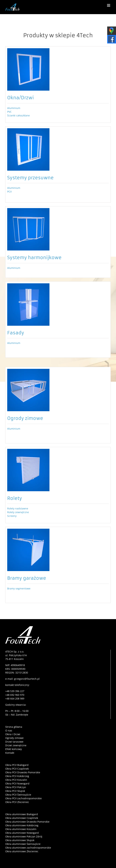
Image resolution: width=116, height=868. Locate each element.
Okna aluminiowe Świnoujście (23, 844)
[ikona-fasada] (28, 284)
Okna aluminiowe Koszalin (21, 829)
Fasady (16, 333)
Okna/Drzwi (21, 98)
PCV (9, 192)
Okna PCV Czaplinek (17, 769)
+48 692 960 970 (15, 695)
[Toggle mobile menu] (109, 5)
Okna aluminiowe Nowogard (22, 833)
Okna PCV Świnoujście (18, 795)
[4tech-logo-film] (23, 627)
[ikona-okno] (28, 49)
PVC (9, 112)
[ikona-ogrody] (28, 370)
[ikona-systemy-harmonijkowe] (28, 209)
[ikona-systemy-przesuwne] (28, 129)
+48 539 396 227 (15, 691)
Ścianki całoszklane (18, 115)
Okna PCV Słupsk (15, 791)
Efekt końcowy (14, 749)
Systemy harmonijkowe (34, 258)
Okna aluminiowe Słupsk (20, 840)
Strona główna (14, 727)
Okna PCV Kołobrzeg (17, 776)
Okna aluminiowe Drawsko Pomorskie (27, 822)
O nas (9, 730)
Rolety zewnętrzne (18, 512)
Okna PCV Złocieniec (17, 802)
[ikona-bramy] (28, 530)
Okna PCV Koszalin (16, 780)
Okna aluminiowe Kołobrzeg (22, 825)
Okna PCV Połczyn (16, 787)
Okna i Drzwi (13, 734)
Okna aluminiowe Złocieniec (22, 851)
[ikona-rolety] (28, 450)
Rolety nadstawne (18, 508)
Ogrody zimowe (25, 418)
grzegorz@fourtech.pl (27, 679)
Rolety (15, 498)
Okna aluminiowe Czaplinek (22, 818)
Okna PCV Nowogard (17, 783)
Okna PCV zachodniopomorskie (23, 798)
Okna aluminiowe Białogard (22, 814)
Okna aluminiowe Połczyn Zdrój (24, 836)
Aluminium (14, 108)
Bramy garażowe (27, 578)
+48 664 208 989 (15, 699)
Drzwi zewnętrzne (16, 745)
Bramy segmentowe (19, 588)
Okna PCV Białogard (17, 765)
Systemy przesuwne (30, 178)
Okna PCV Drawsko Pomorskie (23, 772)
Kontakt (10, 753)
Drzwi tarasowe (14, 742)
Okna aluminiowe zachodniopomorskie (28, 848)
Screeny (12, 516)
